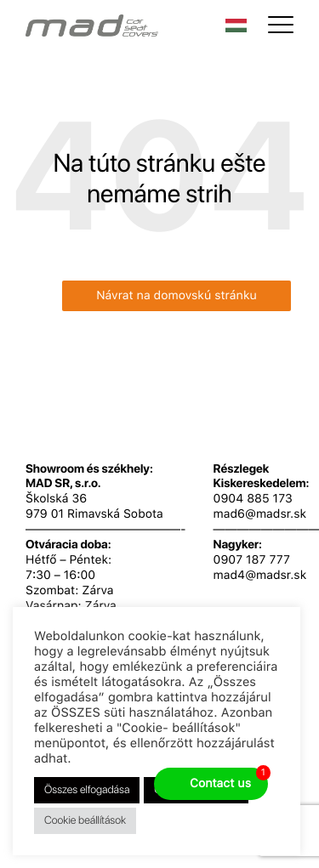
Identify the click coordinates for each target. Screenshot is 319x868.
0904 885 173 (253, 499)
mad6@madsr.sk (260, 514)
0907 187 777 (252, 560)
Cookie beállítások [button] (85, 821)
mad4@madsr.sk (260, 576)
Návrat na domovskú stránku (177, 296)
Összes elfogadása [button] (87, 790)
